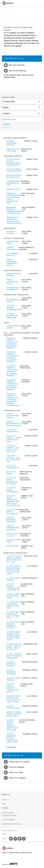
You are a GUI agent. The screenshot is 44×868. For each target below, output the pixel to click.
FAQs (4, 804)
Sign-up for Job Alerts (14, 65)
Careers (4, 800)
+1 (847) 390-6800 (8, 820)
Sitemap (4, 834)
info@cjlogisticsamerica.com (11, 824)
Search (7, 124)
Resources (6, 794)
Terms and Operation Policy (10, 831)
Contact (5, 808)
